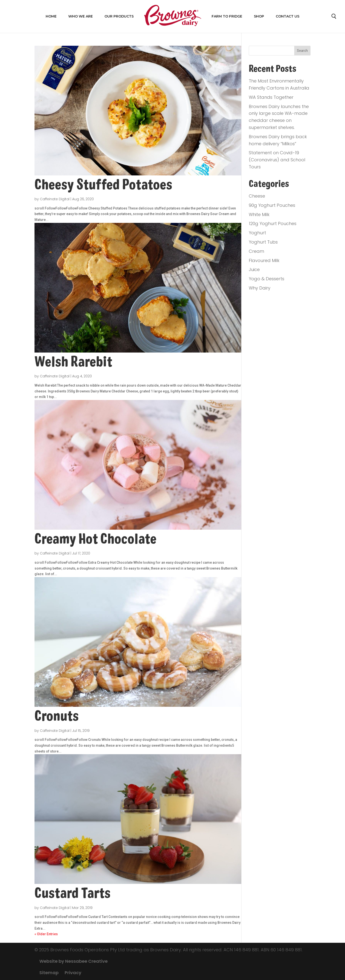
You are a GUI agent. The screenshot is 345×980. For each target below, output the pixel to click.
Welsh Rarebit (73, 362)
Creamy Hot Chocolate (95, 539)
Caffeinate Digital (55, 199)
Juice (254, 269)
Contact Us (288, 16)
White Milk (259, 214)
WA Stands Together (271, 97)
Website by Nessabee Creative (73, 961)
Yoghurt (257, 233)
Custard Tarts (73, 893)
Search (334, 18)
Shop (259, 16)
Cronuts (57, 716)
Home (51, 16)
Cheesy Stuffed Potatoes (103, 185)
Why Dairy (260, 288)
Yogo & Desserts (267, 279)
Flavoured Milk (264, 260)
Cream (256, 251)
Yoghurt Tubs (263, 242)
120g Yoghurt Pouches (273, 223)
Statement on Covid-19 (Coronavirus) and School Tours (277, 160)
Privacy (73, 973)
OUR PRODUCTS (119, 16)
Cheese (257, 196)
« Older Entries (46, 934)
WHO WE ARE (81, 16)
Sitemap (49, 973)
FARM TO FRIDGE (227, 16)
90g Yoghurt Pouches (272, 205)
